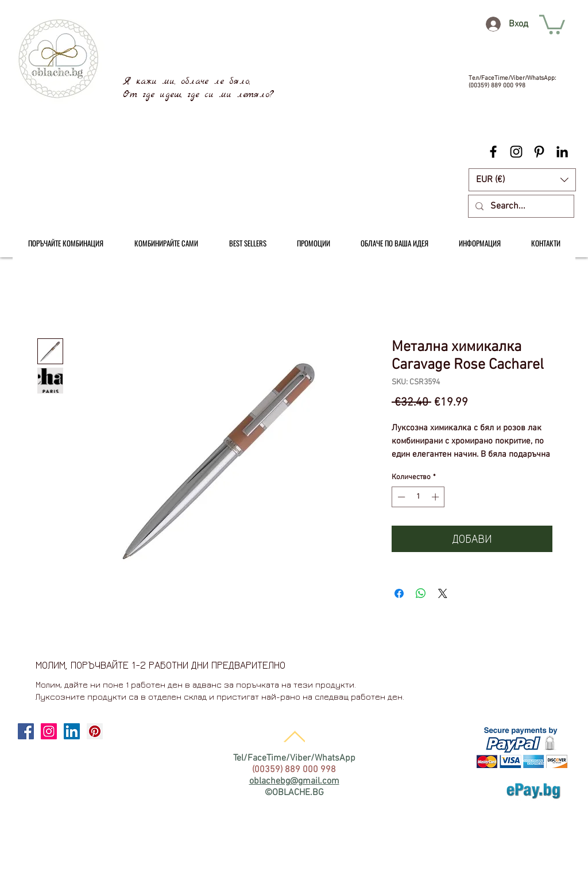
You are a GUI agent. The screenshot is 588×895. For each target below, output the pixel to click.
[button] (522, 180)
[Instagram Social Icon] (49, 731)
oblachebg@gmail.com (294, 781)
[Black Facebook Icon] (493, 152)
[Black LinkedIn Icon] (562, 152)
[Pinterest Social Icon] (95, 731)
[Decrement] (400, 497)
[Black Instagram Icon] (516, 152)
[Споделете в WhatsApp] (421, 593)
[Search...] (520, 206)
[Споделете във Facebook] (399, 593)
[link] (552, 24)
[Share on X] (443, 593)
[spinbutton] (418, 497)
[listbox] (522, 180)
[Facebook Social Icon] (26, 731)
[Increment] (436, 497)
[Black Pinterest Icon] (539, 152)
